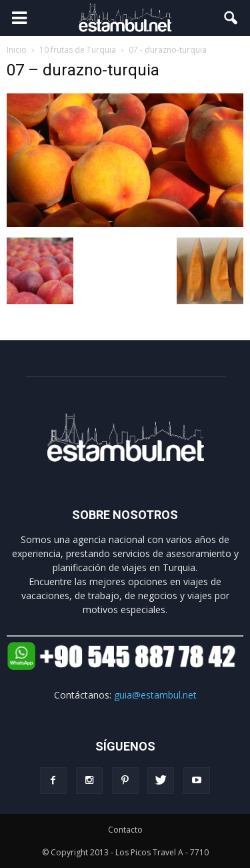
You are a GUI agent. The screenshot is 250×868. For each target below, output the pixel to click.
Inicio (17, 50)
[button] (231, 18)
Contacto (125, 830)
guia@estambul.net (155, 695)
